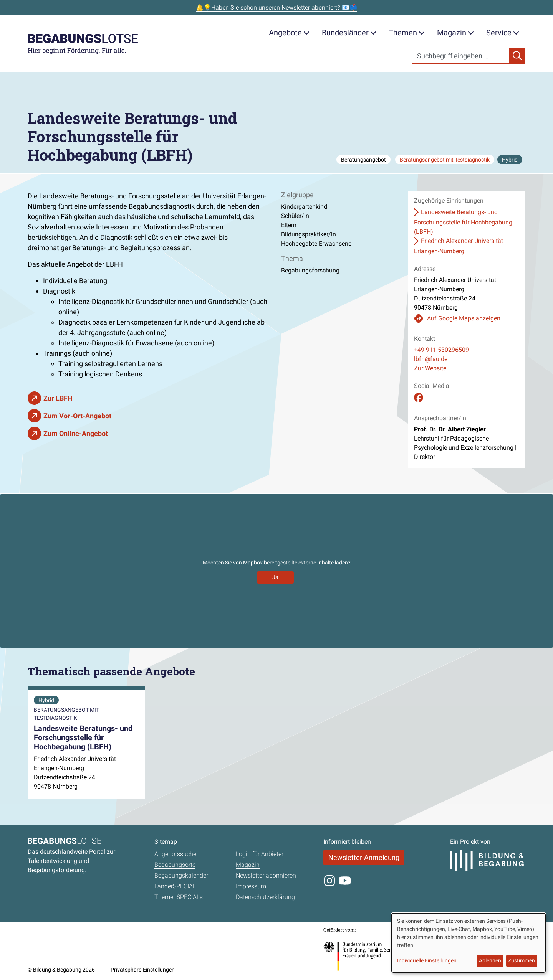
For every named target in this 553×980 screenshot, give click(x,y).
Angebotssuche (175, 854)
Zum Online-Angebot (76, 433)
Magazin (455, 33)
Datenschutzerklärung (265, 897)
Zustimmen (522, 960)
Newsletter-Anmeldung (364, 857)
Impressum (251, 886)
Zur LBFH (58, 398)
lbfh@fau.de (431, 359)
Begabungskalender (181, 875)
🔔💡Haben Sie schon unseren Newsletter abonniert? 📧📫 (276, 7)
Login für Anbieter (260, 854)
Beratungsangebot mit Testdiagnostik (445, 160)
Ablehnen (490, 960)
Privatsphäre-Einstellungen (143, 970)
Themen (407, 33)
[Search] (461, 56)
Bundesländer (349, 33)
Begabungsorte (175, 865)
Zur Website (430, 368)
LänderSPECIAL (175, 886)
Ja (275, 577)
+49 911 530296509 (441, 350)
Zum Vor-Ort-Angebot (77, 416)
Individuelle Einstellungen (427, 960)
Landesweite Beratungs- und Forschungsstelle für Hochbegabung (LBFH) (463, 222)
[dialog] (469, 943)
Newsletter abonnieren (266, 875)
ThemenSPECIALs (179, 897)
